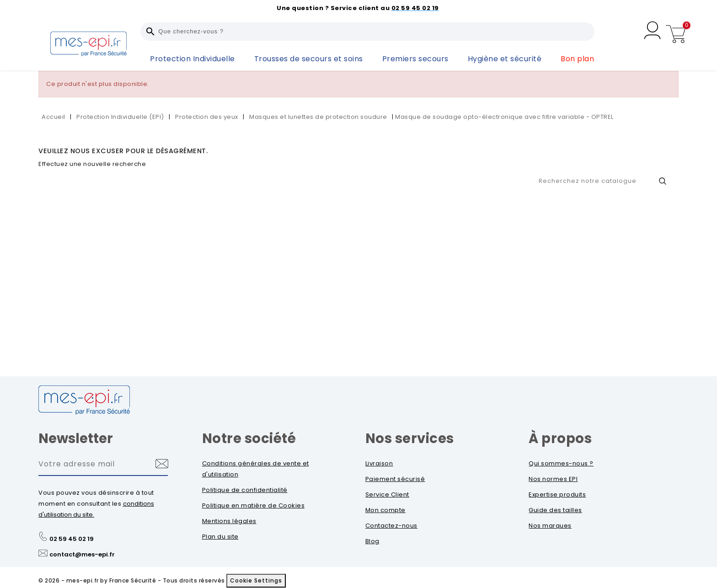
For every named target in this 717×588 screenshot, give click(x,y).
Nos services (410, 438)
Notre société (249, 438)
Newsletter (76, 438)
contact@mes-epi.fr (82, 554)
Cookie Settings (256, 580)
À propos (560, 438)
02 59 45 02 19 (72, 539)
